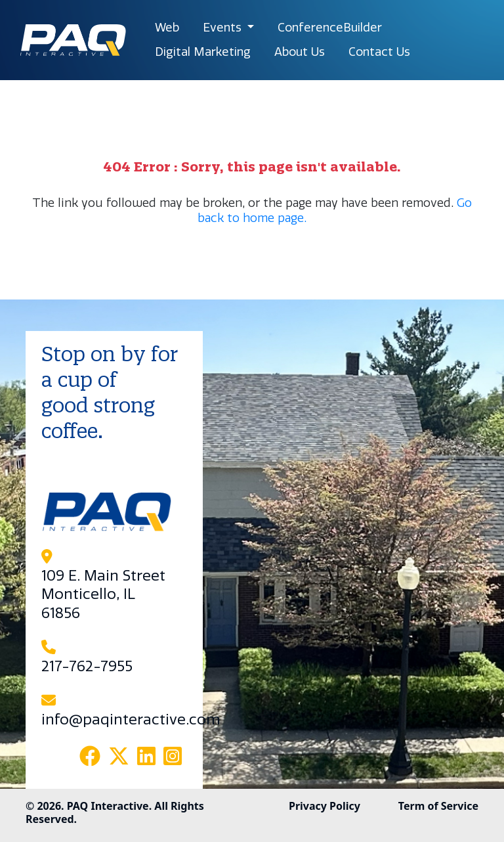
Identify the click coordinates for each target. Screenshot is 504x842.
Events (224, 28)
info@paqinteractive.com (131, 720)
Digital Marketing (203, 52)
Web (167, 28)
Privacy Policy (325, 806)
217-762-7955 (87, 667)
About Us (300, 52)
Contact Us (379, 52)
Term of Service (438, 806)
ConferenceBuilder (330, 28)
